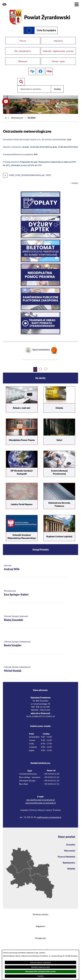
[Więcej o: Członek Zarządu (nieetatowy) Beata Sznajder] (36, 644)
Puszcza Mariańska (66, 857)
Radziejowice (69, 863)
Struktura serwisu (40, 915)
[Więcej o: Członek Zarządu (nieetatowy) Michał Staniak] (36, 669)
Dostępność (40, 938)
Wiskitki (71, 869)
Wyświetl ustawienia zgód (40, 967)
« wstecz (74, 183)
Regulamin (40, 926)
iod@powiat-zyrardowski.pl (49, 817)
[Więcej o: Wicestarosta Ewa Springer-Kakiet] (36, 593)
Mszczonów (70, 851)
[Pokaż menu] (77, 4)
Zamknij (40, 976)
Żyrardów (71, 845)
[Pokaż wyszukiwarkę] (21, 82)
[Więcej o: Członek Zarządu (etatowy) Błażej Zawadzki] (36, 618)
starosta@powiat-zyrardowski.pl (41, 800)
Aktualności (17, 118)
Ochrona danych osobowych (40, 963)
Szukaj (57, 89)
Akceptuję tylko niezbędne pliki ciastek (40, 971)
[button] (4, 4)
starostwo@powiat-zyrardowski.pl (41, 803)
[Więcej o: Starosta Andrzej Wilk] (36, 568)
